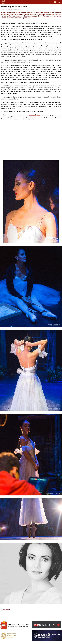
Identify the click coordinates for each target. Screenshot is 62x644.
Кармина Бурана (34, 115)
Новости (50, 2)
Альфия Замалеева (46, 14)
